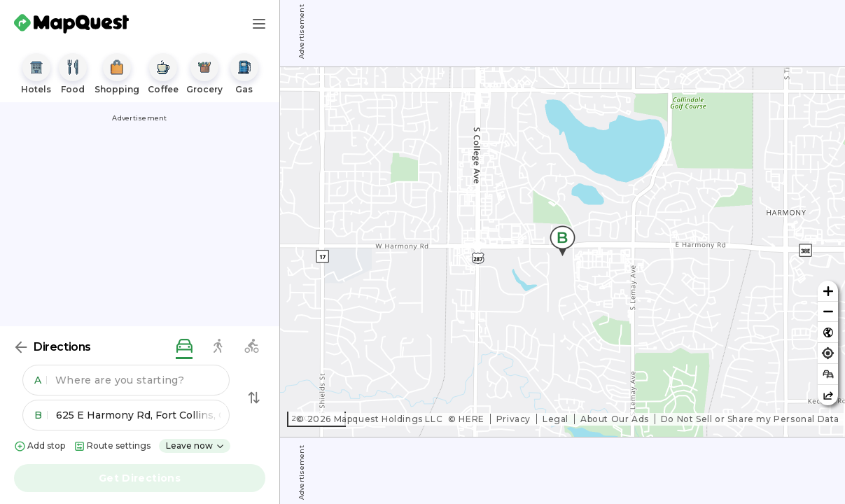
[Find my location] (828, 353)
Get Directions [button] (140, 478)
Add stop (40, 446)
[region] (563, 252)
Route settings (112, 446)
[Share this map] (828, 395)
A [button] (41, 380)
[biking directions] (251, 347)
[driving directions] (184, 347)
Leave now (195, 446)
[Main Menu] (259, 24)
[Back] (21, 347)
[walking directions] (218, 347)
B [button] (41, 415)
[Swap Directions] (254, 398)
